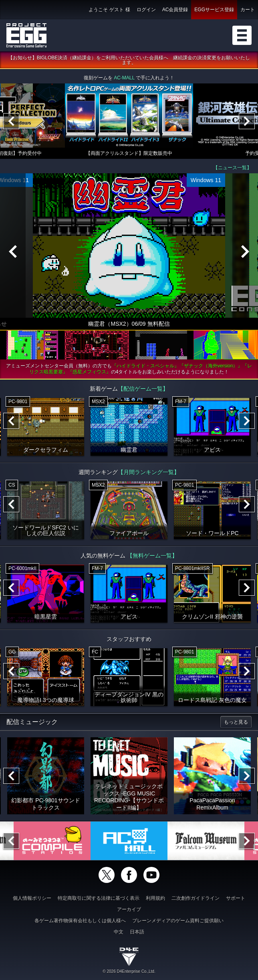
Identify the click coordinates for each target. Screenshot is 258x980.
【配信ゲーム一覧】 (143, 389)
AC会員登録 (175, 10)
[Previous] (11, 122)
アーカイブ (129, 909)
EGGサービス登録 (214, 10)
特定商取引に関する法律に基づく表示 (99, 898)
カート (248, 10)
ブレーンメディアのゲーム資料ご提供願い (178, 921)
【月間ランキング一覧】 (149, 473)
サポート (236, 898)
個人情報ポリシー (32, 898)
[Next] (247, 122)
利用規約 (155, 898)
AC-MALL (124, 78)
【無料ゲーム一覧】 (152, 556)
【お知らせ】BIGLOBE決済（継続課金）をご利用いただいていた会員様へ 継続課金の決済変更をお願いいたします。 (129, 61)
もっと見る (236, 722)
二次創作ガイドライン (196, 898)
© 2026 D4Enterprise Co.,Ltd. (129, 971)
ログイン (146, 10)
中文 (119, 932)
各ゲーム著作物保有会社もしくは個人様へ (80, 921)
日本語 (137, 932)
